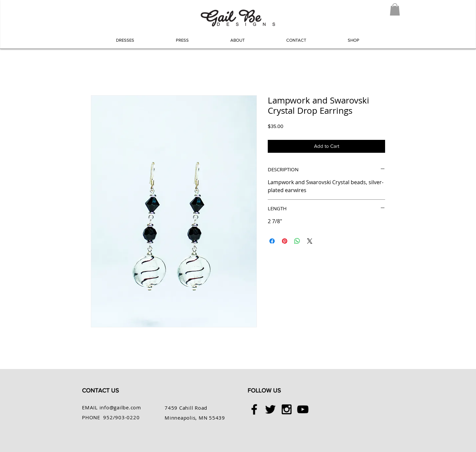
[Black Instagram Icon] (287, 409)
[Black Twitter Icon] (270, 409)
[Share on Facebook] (272, 241)
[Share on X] (310, 241)
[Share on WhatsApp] (297, 241)
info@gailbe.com (120, 407)
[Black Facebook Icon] (254, 409)
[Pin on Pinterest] (285, 241)
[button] (395, 9)
